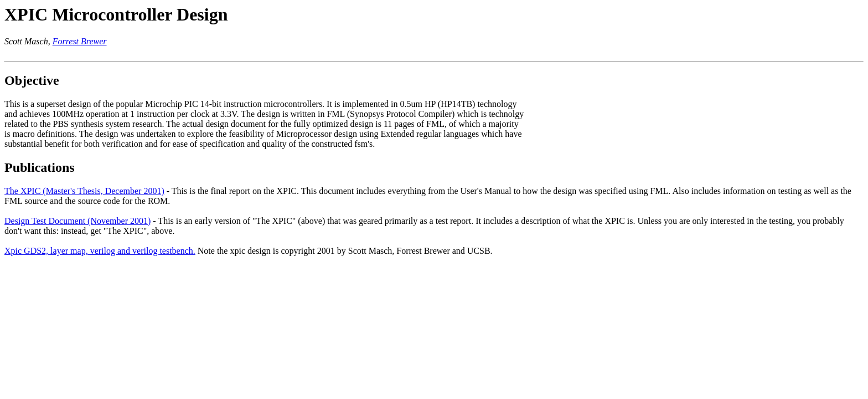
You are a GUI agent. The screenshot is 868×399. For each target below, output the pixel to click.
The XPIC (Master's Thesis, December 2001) (84, 191)
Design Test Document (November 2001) (77, 221)
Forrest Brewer (80, 41)
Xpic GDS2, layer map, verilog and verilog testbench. (100, 251)
